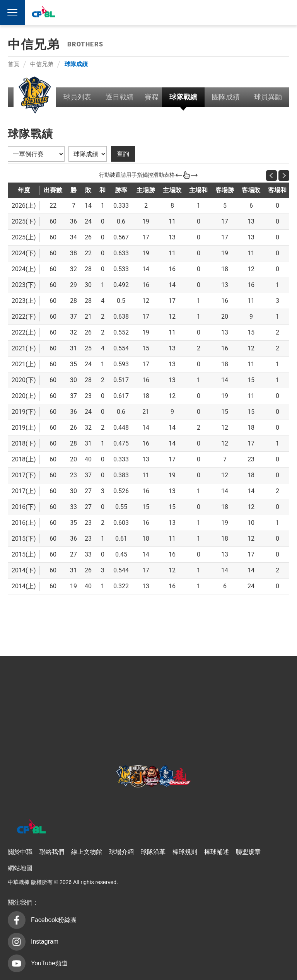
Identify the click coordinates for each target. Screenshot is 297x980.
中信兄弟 (156, 12)
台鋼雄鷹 (245, 12)
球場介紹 (121, 852)
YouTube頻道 (49, 963)
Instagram (45, 942)
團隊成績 (226, 97)
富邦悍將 (209, 12)
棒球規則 (185, 852)
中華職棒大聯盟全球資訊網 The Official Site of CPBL (43, 13)
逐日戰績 (119, 97)
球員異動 (268, 97)
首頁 (14, 64)
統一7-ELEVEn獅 (174, 12)
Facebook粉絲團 (54, 920)
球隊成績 (76, 64)
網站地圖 (20, 868)
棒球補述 (217, 852)
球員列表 (77, 97)
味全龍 (227, 12)
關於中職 (20, 852)
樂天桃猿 (191, 12)
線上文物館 (87, 852)
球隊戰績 (183, 97)
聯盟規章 (248, 852)
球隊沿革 (153, 852)
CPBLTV (275, 12)
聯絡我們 (52, 852)
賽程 (152, 97)
